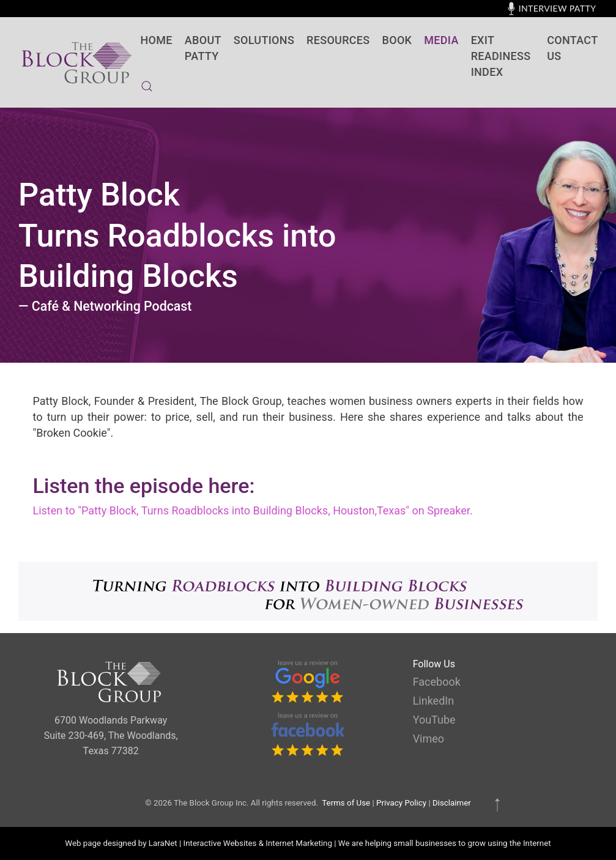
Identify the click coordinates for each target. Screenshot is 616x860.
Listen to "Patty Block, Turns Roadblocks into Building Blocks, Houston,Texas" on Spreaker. (253, 510)
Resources (338, 40)
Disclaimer (452, 803)
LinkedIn (434, 701)
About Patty (203, 48)
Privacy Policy (401, 803)
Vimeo (429, 739)
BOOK (397, 40)
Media (441, 40)
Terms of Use (346, 803)
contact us (572, 48)
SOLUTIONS (264, 40)
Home (157, 40)
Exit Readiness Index (501, 56)
